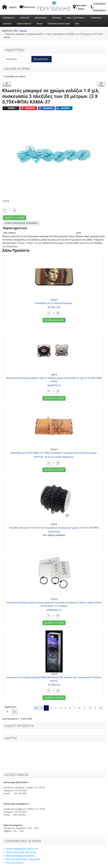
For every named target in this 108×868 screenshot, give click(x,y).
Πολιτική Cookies (15, 863)
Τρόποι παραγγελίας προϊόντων (22, 849)
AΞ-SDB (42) (54, 685)
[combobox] (18, 59)
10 (90, 708)
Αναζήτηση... (42, 59)
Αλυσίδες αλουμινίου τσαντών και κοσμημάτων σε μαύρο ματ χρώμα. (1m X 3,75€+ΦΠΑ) (54, 528)
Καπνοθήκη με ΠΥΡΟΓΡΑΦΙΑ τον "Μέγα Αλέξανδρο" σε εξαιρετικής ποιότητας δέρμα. (54, 453)
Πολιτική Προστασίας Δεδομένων (23, 859)
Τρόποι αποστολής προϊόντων (21, 852)
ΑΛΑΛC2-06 (54, 532)
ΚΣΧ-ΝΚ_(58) (54, 307)
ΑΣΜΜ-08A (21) (54, 610)
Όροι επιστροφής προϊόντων (20, 856)
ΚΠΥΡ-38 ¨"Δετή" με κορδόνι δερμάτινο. (54, 457)
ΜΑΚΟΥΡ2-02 (54, 385)
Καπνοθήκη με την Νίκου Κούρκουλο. (54, 303)
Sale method (9, 233)
